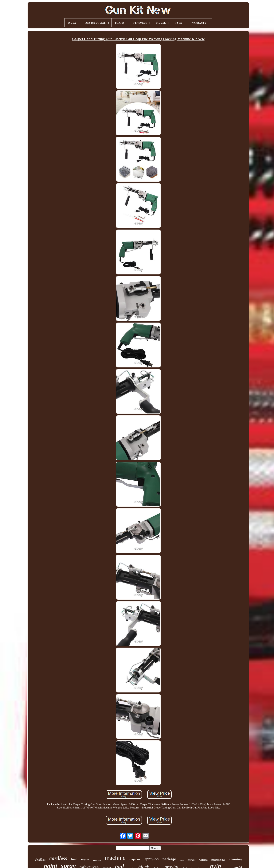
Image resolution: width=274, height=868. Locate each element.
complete (97, 860)
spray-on (152, 859)
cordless (58, 858)
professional (218, 860)
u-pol (182, 860)
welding (203, 860)
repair (85, 859)
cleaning (235, 859)
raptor (135, 860)
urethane (191, 860)
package (169, 859)
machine (115, 858)
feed (74, 859)
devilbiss (40, 860)
